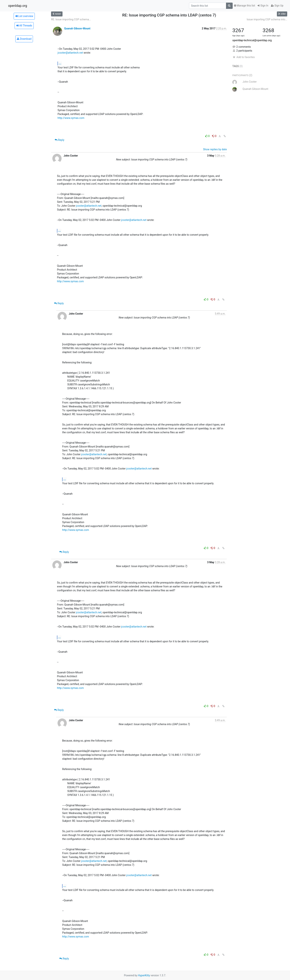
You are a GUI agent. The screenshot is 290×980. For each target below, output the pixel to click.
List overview (24, 16)
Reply (59, 140)
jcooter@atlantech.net (70, 53)
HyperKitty (144, 975)
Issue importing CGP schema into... (267, 19)
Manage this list (245, 6)
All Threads (24, 26)
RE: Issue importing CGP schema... (71, 19)
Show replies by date (215, 149)
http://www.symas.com (71, 118)
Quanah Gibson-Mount (77, 28)
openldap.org (18, 6)
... (60, 63)
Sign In (263, 6)
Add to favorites (243, 57)
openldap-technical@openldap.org (252, 40)
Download (24, 39)
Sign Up (277, 6)
